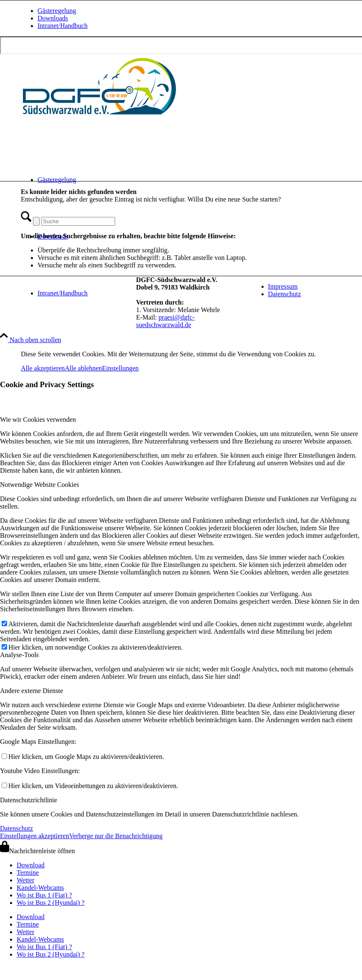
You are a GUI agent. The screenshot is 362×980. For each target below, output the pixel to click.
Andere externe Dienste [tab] (31, 691)
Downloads (53, 18)
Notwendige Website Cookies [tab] (40, 485)
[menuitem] (192, 11)
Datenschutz (285, 294)
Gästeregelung (57, 11)
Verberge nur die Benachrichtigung (116, 836)
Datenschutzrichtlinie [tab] (29, 800)
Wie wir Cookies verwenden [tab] (38, 419)
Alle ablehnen (83, 368)
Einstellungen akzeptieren (35, 836)
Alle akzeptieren (43, 368)
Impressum (283, 286)
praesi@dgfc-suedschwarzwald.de (165, 321)
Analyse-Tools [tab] (19, 655)
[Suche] (78, 221)
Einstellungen (121, 368)
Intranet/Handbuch (63, 26)
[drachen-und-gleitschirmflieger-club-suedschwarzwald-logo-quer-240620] (100, 116)
